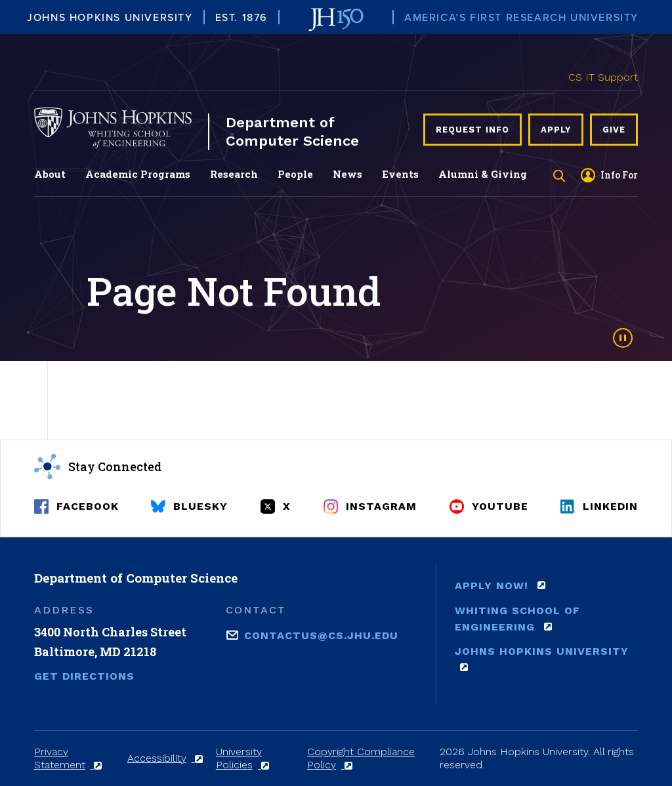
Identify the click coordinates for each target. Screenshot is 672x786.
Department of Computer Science (292, 132)
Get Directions (84, 676)
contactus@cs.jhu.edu (321, 634)
